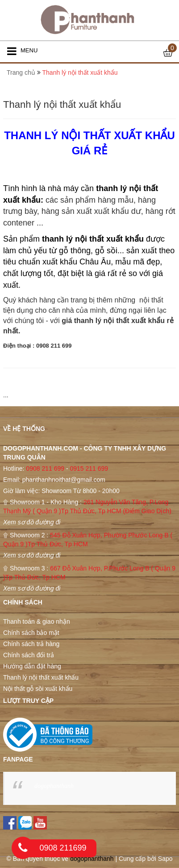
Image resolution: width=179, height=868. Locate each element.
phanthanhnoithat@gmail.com (64, 480)
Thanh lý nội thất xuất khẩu (41, 677)
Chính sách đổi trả (29, 655)
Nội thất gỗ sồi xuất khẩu (38, 689)
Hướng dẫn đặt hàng (32, 666)
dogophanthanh (54, 786)
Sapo (165, 859)
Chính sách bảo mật (31, 633)
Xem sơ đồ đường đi (32, 522)
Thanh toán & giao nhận (37, 621)
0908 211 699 (45, 468)
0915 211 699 (89, 468)
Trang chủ (21, 72)
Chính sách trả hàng (31, 644)
